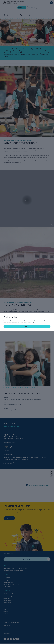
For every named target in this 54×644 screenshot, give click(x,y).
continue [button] (27, 327)
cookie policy (31, 323)
